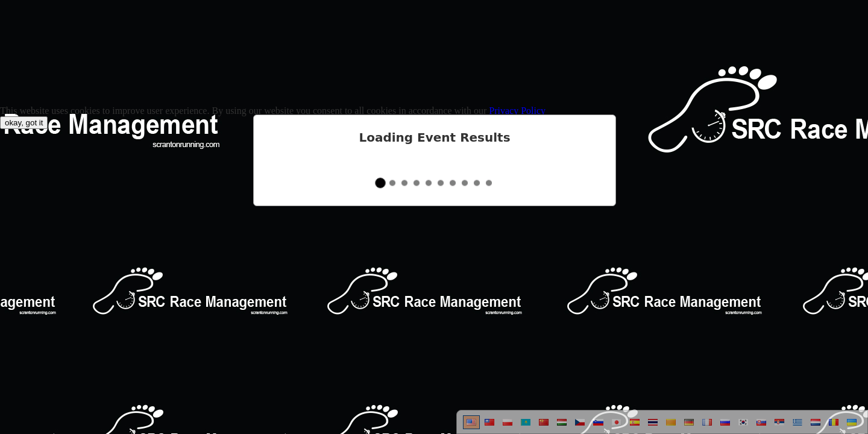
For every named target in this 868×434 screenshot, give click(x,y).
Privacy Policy (517, 111)
